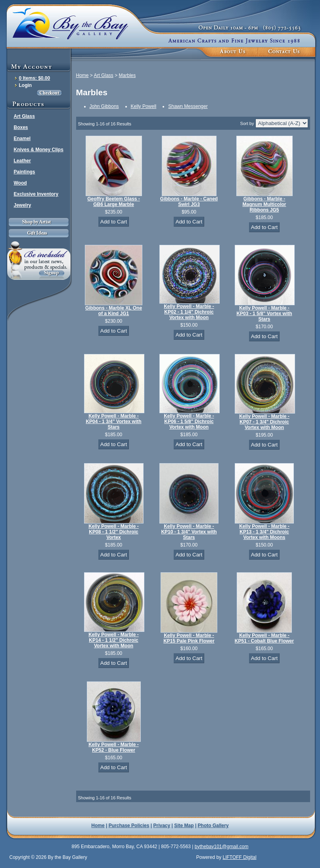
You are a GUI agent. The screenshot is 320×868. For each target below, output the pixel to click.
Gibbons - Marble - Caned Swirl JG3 (189, 202)
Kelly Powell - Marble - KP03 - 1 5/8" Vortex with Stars (264, 314)
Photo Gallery (213, 826)
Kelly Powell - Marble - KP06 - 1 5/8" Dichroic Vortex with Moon (189, 421)
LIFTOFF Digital (239, 857)
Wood (20, 183)
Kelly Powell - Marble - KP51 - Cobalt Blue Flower (264, 638)
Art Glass (24, 116)
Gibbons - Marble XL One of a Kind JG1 (114, 311)
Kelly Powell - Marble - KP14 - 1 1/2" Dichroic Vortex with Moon (114, 640)
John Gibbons (104, 106)
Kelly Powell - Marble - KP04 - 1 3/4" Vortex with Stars (113, 421)
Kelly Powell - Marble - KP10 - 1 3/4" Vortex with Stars (189, 532)
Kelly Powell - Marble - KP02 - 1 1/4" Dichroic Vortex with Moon (189, 312)
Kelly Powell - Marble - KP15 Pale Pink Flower (189, 638)
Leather (22, 161)
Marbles (127, 75)
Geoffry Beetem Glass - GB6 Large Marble (114, 202)
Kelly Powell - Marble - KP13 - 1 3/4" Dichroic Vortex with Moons (264, 532)
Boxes (21, 127)
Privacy (162, 826)
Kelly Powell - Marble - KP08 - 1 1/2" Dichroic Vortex (114, 532)
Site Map (184, 826)
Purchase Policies (129, 826)
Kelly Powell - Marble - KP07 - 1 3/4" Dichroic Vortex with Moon (264, 422)
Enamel (22, 139)
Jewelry (23, 205)
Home (82, 75)
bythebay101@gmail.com (222, 847)
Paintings (25, 172)
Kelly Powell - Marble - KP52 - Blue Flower (114, 747)
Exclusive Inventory (36, 194)
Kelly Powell (144, 106)
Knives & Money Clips (39, 150)
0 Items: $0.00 (35, 78)
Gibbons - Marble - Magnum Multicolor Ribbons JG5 (264, 204)
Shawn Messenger (188, 106)
